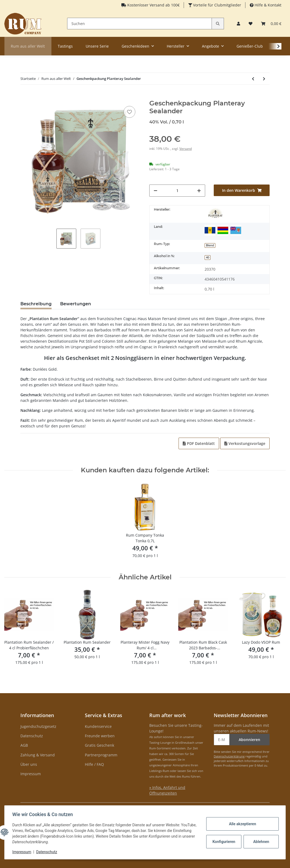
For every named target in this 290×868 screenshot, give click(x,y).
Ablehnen (260, 842)
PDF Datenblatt (199, 443)
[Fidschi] (236, 230)
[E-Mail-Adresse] (222, 740)
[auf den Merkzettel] (129, 112)
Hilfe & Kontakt (267, 5)
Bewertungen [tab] (76, 304)
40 (208, 257)
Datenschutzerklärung (229, 756)
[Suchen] (140, 24)
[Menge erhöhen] (199, 191)
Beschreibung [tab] (36, 304)
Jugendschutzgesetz (38, 726)
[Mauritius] (223, 230)
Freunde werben (100, 736)
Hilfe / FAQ (94, 764)
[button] (238, 24)
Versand (186, 149)
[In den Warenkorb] (25, 97)
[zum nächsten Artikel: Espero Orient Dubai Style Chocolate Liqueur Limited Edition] (264, 79)
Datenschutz (32, 736)
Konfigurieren (224, 842)
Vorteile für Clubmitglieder (217, 5)
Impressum (31, 774)
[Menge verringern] (155, 191)
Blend (210, 245)
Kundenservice (98, 726)
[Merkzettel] (251, 24)
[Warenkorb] (271, 24)
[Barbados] (210, 230)
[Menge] (177, 191)
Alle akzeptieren (242, 824)
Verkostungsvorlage (245, 443)
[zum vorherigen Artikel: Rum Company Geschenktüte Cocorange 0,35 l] (253, 79)
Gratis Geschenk (99, 745)
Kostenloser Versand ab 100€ (153, 5)
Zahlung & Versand (38, 755)
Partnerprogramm (101, 755)
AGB (24, 745)
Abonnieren (249, 740)
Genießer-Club (250, 46)
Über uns (29, 764)
